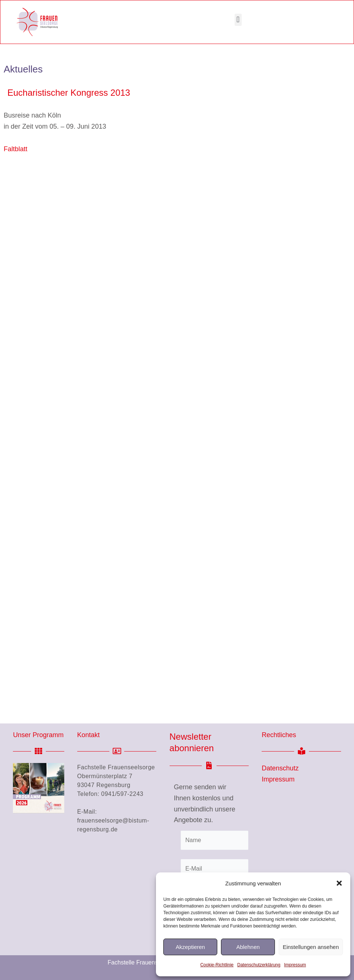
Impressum (295, 965)
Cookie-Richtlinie (217, 965)
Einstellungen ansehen (311, 947)
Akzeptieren (190, 947)
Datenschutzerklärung (259, 965)
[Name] (215, 840)
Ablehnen (248, 947)
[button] (339, 883)
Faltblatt (16, 149)
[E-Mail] (215, 869)
